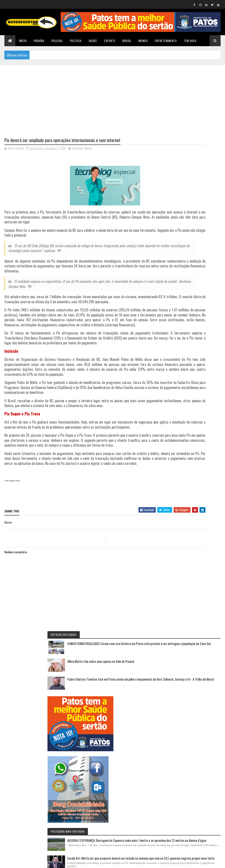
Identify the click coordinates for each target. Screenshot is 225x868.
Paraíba (39, 41)
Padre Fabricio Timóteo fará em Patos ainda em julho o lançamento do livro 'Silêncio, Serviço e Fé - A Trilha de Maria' (196, 212)
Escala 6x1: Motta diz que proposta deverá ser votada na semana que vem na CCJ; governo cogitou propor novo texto (194, 431)
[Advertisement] (112, 96)
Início (23, 41)
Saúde (93, 41)
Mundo (143, 41)
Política (76, 41)
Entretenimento (166, 41)
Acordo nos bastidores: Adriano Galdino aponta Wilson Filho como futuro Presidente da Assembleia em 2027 (195, 637)
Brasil (127, 41)
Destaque (78, 149)
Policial (57, 41)
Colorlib (21, 862)
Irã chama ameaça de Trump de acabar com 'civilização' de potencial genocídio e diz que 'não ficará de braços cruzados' (194, 593)
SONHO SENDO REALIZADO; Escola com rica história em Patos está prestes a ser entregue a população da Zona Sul (195, 161)
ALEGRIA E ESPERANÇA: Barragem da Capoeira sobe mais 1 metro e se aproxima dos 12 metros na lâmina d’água (195, 387)
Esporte (110, 41)
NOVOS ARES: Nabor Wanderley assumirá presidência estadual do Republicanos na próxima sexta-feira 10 (194, 762)
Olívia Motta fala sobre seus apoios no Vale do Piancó (205, 187)
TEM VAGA (190, 41)
